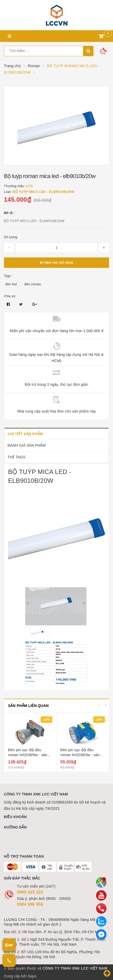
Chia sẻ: (10, 296)
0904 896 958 (30, 904)
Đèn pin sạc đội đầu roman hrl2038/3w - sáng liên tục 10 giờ (81, 755)
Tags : (8, 276)
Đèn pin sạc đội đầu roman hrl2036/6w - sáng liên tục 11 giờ (29, 755)
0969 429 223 (30, 892)
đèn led (11, 284)
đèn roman (33, 284)
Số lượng (11, 237)
